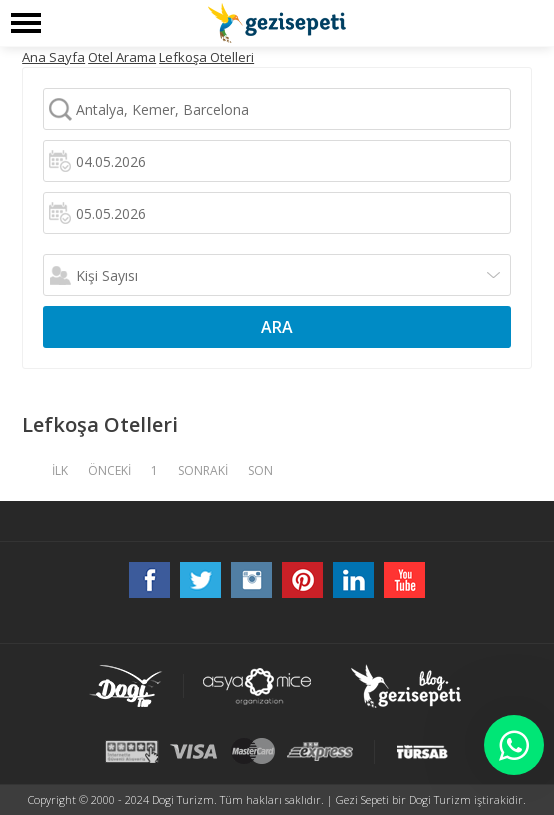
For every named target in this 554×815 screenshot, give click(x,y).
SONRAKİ (203, 470)
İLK (60, 470)
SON (260, 470)
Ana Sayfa (53, 57)
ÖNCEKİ (109, 470)
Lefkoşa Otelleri (206, 57)
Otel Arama (122, 57)
